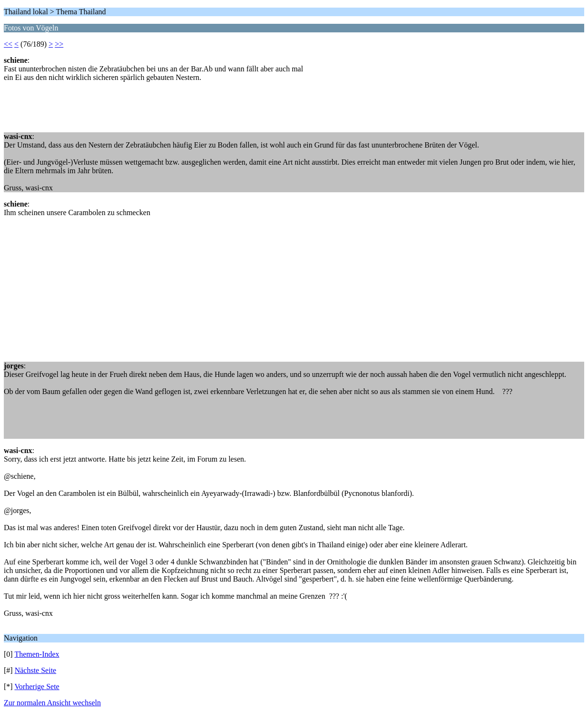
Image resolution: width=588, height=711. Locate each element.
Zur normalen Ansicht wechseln (52, 703)
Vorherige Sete (37, 686)
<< (8, 44)
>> (59, 44)
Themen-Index (37, 654)
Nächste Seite (36, 670)
